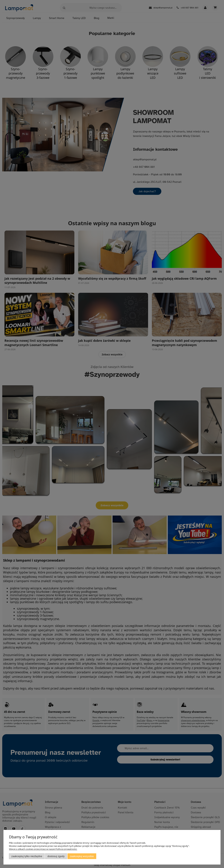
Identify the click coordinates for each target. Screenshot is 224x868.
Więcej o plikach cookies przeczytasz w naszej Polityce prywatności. (43, 849)
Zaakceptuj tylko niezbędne (27, 856)
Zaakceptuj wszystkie (82, 856)
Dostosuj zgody (56, 856)
